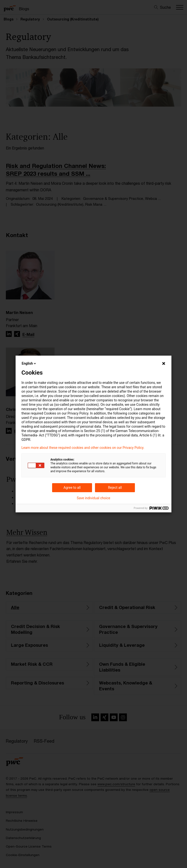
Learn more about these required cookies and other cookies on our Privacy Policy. (83, 448)
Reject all (115, 488)
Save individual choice (93, 498)
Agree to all (72, 488)
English (29, 363)
